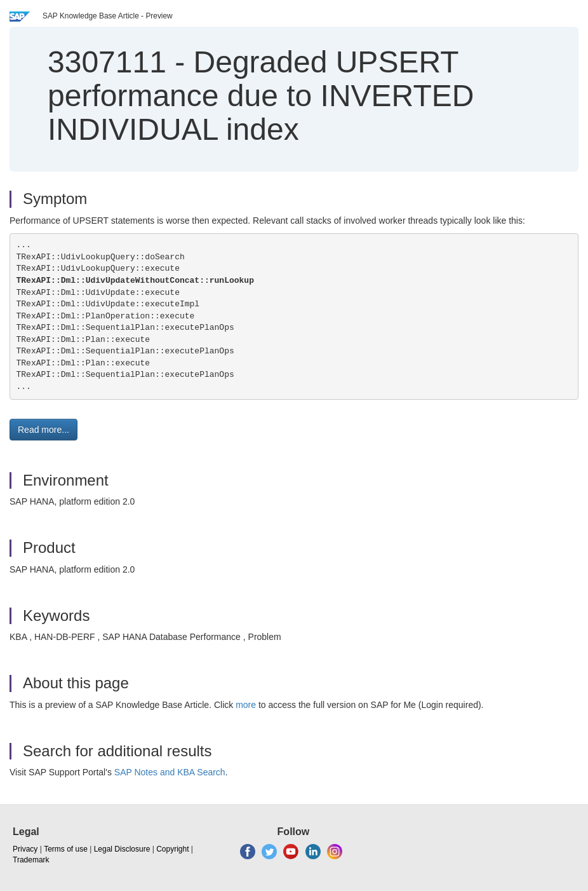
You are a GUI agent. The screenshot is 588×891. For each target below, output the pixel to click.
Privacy (25, 849)
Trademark (31, 860)
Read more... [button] (43, 430)
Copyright (172, 849)
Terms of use (66, 849)
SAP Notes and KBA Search (170, 772)
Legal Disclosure (122, 849)
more (246, 705)
